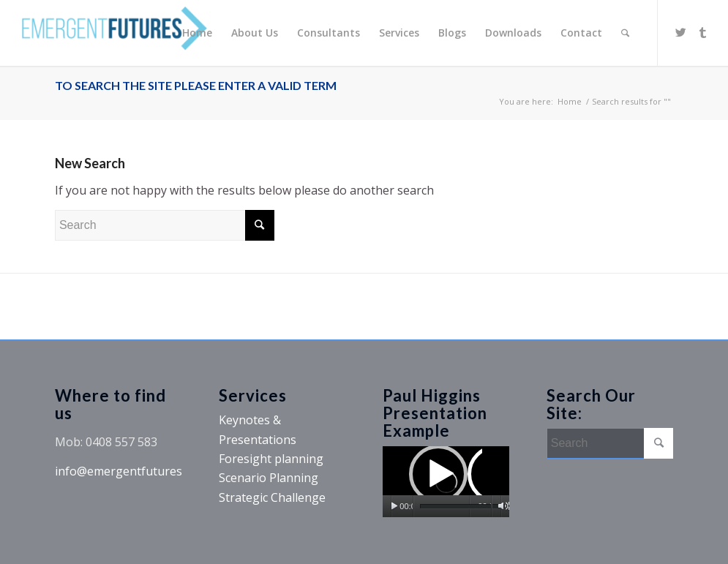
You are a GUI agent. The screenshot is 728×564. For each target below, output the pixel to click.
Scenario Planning (269, 478)
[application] (446, 482)
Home (570, 101)
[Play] (394, 506)
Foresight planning (271, 459)
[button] (446, 481)
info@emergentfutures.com (131, 471)
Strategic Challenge (272, 497)
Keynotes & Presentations (258, 429)
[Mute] (503, 506)
